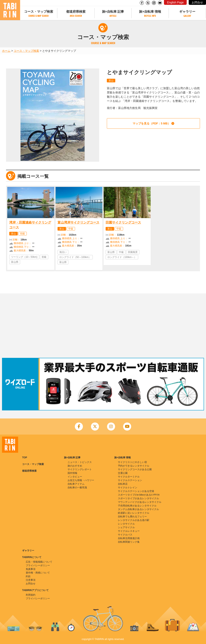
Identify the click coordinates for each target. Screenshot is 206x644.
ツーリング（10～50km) (24, 257)
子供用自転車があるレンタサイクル (137, 506)
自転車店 (123, 484)
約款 (28, 576)
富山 (111, 81)
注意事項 (31, 580)
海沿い (63, 252)
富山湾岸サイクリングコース (78, 222)
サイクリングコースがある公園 (135, 469)
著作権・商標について (38, 573)
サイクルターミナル (129, 477)
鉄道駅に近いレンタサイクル (134, 513)
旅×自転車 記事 (113, 12)
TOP (25, 458)
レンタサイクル (126, 524)
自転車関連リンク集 (129, 542)
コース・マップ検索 (39, 12)
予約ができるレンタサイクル (134, 466)
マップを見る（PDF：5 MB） (151, 123)
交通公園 (123, 473)
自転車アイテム (76, 484)
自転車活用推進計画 (129, 538)
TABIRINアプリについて (35, 590)
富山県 (15, 262)
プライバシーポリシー (38, 565)
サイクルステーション (130, 480)
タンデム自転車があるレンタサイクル (138, 509)
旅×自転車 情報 (150, 12)
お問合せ (197, 2)
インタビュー (75, 477)
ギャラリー (187, 12)
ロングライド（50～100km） (75, 257)
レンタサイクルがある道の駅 (134, 520)
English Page (175, 2)
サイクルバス (125, 535)
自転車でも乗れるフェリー (132, 517)
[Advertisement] (103, 326)
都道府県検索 (76, 12)
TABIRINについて (32, 557)
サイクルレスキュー (129, 531)
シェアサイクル (126, 527)
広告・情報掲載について (39, 562)
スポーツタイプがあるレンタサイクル (138, 498)
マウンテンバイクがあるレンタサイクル (140, 502)
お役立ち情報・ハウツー (81, 480)
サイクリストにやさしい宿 (132, 462)
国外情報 (72, 473)
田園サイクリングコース (123, 222)
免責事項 (31, 569)
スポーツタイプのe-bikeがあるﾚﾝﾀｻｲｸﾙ (139, 495)
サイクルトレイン (128, 488)
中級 (71, 229)
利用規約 (31, 595)
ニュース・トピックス (80, 462)
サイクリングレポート (80, 469)
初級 (23, 234)
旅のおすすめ (75, 466)
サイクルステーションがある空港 (136, 491)
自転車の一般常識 (77, 488)
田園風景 (133, 252)
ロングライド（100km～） (122, 257)
